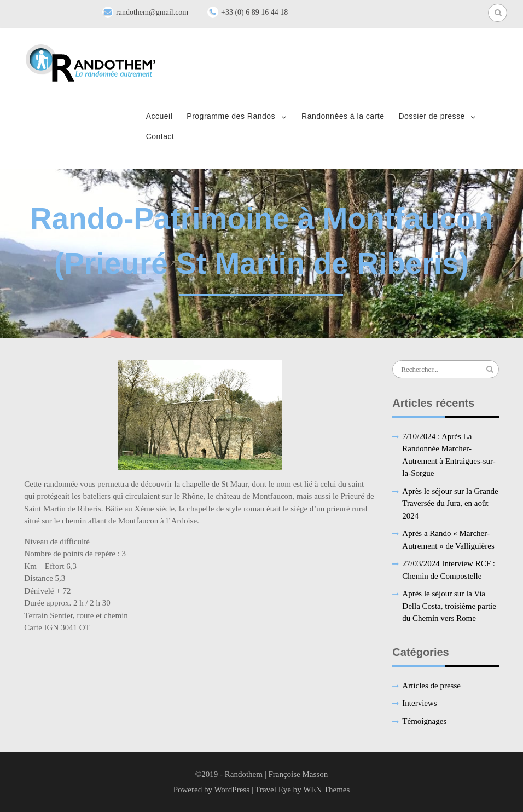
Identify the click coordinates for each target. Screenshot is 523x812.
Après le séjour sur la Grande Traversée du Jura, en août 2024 (450, 503)
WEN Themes (326, 790)
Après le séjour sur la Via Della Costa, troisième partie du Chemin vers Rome (449, 606)
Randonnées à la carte (343, 116)
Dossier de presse (431, 116)
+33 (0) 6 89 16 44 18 (254, 12)
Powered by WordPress (211, 790)
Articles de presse (431, 686)
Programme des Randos (231, 116)
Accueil (159, 116)
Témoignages (424, 721)
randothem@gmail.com (152, 12)
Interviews (419, 703)
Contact (160, 136)
